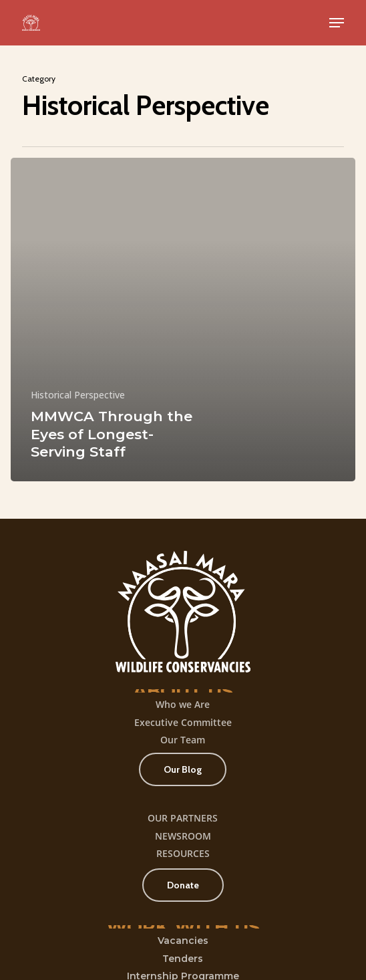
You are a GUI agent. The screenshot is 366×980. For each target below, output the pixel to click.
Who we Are (183, 704)
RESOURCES (183, 853)
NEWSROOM (183, 836)
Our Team (183, 740)
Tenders (183, 959)
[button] (337, 23)
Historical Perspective (78, 395)
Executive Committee (183, 722)
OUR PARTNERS (183, 818)
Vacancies (183, 941)
